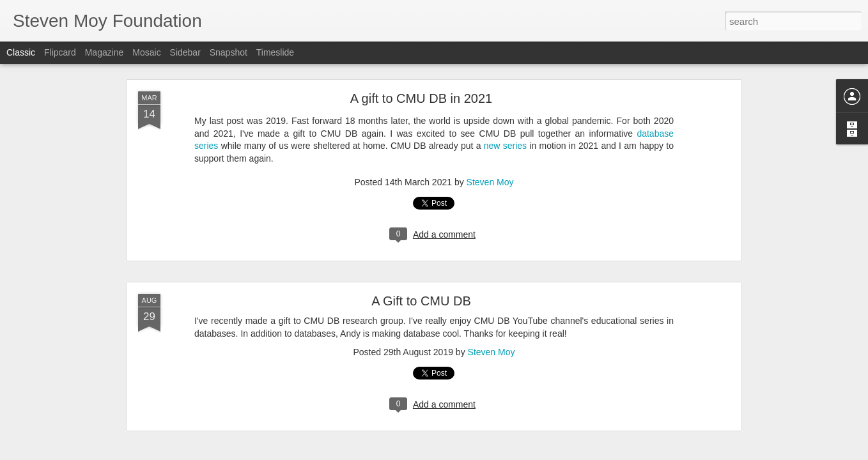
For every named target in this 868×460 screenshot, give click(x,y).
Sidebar (185, 52)
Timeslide (275, 52)
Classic (21, 52)
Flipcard (60, 52)
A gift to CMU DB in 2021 (421, 98)
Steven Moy (490, 182)
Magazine (105, 52)
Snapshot (229, 52)
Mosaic (146, 52)
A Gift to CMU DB (421, 301)
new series (505, 146)
